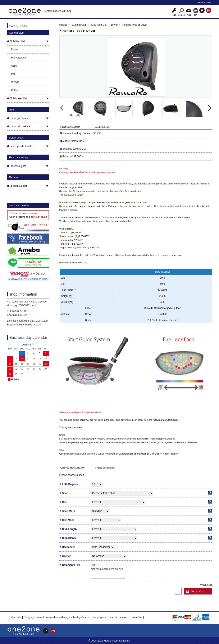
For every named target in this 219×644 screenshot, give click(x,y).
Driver (15, 50)
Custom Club (79, 25)
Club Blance (69, 538)
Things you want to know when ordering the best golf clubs (57, 617)
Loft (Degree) (70, 484)
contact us (136, 617)
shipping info (99, 617)
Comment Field (71, 565)
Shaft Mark (69, 511)
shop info (16, 617)
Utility (14, 66)
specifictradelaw (118, 617)
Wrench (67, 556)
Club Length (69, 529)
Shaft (65, 493)
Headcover (69, 547)
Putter (15, 90)
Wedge (15, 82)
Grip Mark (68, 520)
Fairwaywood (19, 58)
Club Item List (99, 25)
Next (210, 108)
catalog (63, 25)
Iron (13, 74)
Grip (65, 502)
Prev (62, 108)
